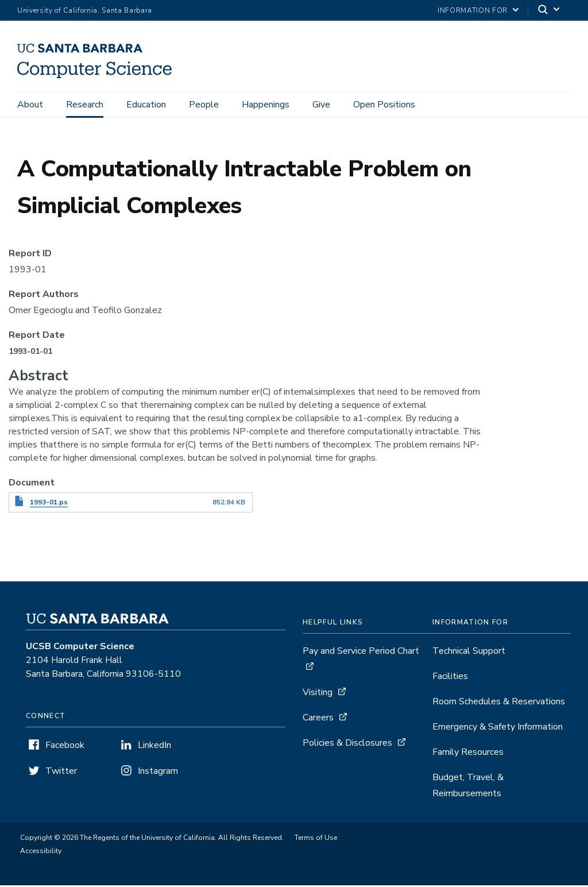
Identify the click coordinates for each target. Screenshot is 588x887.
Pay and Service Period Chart (361, 653)
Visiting (318, 694)
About (30, 105)
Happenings (266, 105)
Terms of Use (316, 839)
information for (473, 10)
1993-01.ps (49, 504)
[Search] (550, 11)
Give (321, 105)
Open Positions (384, 105)
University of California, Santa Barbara (85, 10)
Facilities (450, 678)
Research (85, 105)
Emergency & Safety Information (498, 728)
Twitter (61, 773)
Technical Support (469, 653)
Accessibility (41, 853)
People (204, 105)
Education (146, 105)
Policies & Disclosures (347, 745)
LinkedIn (154, 747)
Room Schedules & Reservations (499, 703)
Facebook (65, 747)
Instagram (158, 773)
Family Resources (468, 754)
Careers (318, 719)
